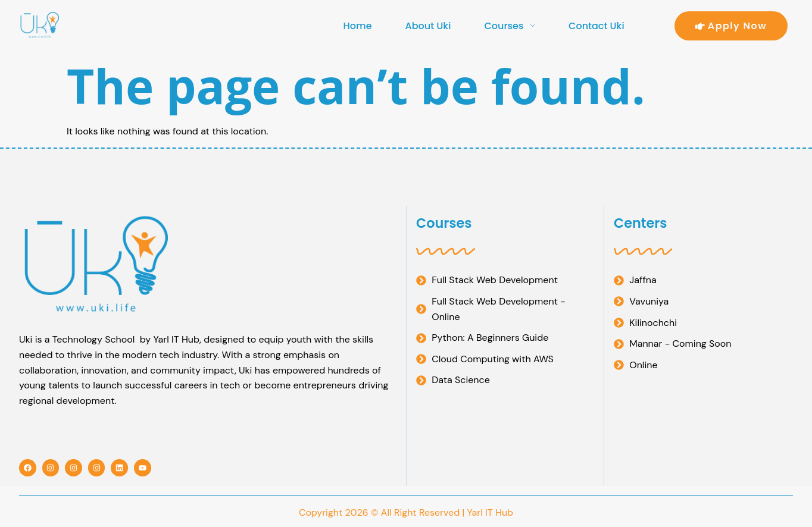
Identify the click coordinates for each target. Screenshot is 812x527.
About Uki (428, 26)
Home (358, 26)
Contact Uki (596, 26)
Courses (510, 26)
